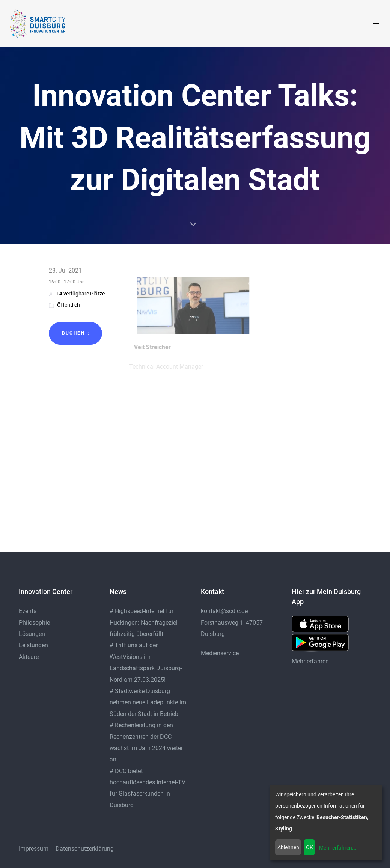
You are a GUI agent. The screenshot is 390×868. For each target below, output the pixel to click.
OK (309, 847)
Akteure (29, 657)
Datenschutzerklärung (85, 849)
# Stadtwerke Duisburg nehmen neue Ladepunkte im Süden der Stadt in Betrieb (148, 702)
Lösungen (32, 634)
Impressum (34, 849)
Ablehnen (288, 847)
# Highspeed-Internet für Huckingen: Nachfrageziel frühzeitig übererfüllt (144, 622)
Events (28, 611)
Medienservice (220, 653)
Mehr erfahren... (338, 848)
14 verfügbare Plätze (77, 294)
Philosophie (34, 623)
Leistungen (33, 645)
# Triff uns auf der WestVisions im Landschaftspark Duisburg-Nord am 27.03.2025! (146, 662)
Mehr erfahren (310, 661)
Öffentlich (69, 305)
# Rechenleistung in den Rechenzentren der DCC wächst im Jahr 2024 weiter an (146, 742)
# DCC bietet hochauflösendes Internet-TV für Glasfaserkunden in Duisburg (148, 788)
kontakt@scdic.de (224, 611)
